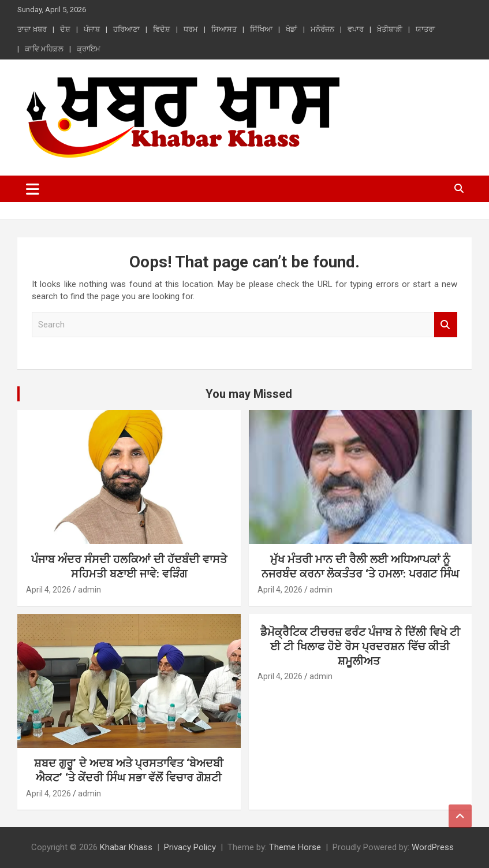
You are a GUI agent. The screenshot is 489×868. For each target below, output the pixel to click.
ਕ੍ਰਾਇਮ (89, 49)
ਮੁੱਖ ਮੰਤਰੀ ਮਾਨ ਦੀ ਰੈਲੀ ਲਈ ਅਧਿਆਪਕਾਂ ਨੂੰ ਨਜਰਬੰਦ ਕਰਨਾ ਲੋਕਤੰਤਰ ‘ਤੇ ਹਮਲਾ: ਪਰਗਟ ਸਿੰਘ (360, 567)
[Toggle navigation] (33, 189)
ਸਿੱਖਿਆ (261, 29)
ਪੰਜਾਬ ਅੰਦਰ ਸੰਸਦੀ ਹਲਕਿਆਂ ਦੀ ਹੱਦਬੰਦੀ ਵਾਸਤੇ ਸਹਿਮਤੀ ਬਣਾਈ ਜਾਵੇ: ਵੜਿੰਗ (129, 567)
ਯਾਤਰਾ (425, 29)
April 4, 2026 (48, 590)
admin (89, 590)
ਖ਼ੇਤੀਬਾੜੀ (390, 29)
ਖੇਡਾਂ (292, 29)
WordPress (433, 847)
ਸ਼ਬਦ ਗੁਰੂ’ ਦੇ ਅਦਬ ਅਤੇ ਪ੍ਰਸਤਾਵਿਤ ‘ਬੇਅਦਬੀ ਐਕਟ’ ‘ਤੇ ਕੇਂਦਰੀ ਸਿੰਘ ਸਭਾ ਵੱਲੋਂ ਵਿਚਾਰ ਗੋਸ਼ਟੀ (129, 770)
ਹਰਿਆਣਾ (126, 29)
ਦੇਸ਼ (65, 29)
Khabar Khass (126, 847)
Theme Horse (295, 847)
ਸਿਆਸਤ (224, 29)
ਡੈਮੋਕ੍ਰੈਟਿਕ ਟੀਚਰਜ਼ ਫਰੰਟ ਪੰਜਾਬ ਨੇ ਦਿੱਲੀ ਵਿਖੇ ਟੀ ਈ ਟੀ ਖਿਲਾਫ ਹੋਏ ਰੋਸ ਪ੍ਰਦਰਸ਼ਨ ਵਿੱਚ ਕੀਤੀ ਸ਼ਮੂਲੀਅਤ (360, 646)
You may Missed (249, 394)
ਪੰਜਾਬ (92, 29)
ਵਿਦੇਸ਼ (162, 29)
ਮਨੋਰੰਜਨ (322, 29)
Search (446, 325)
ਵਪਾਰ (356, 29)
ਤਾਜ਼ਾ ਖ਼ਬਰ (32, 29)
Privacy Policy (190, 847)
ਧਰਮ (191, 29)
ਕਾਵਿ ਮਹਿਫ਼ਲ (44, 49)
